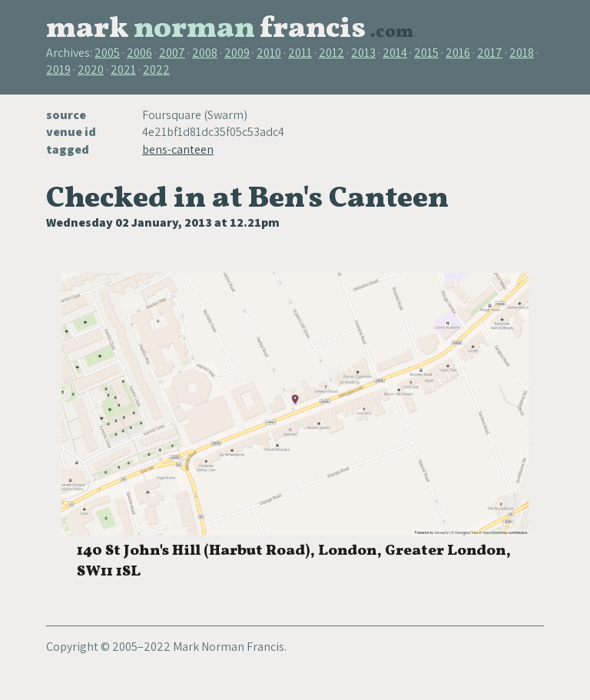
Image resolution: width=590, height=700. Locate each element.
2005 (107, 53)
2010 (269, 53)
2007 (172, 53)
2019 (58, 70)
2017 (490, 53)
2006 (139, 53)
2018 (522, 53)
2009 (237, 53)
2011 (300, 53)
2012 (331, 53)
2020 (91, 70)
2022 (156, 70)
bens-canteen (178, 149)
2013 (363, 53)
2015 (426, 53)
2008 (205, 53)
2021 (123, 70)
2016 (458, 53)
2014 (395, 53)
